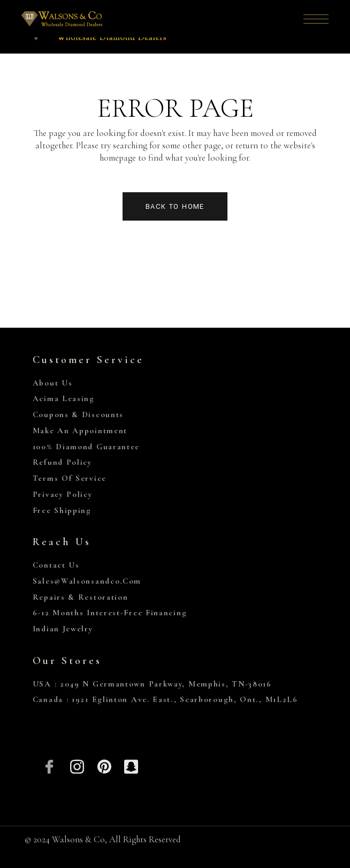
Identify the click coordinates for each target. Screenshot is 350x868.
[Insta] (77, 765)
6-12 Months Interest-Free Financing (110, 613)
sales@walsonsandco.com (87, 581)
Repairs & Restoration (81, 597)
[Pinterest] (104, 765)
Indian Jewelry (63, 629)
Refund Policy (62, 462)
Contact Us (56, 565)
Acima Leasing (64, 398)
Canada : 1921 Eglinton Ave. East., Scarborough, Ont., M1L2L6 (165, 699)
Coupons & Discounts (78, 414)
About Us (53, 383)
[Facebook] (50, 765)
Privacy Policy (63, 494)
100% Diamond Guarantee (86, 447)
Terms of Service (70, 478)
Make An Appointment (80, 431)
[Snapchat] (131, 765)
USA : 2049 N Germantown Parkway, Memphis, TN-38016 (152, 684)
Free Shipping (62, 510)
